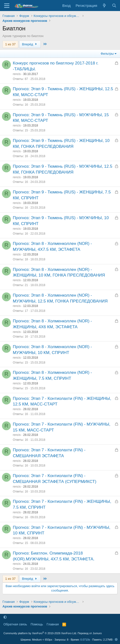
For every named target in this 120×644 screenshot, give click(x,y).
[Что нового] (104, 6)
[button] (5, 617)
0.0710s (85, 640)
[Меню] (7, 6)
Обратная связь (15, 624)
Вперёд (30, 44)
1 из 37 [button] (10, 44)
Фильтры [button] (107, 54)
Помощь (37, 624)
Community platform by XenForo (40, 633)
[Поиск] (114, 6)
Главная (53, 624)
